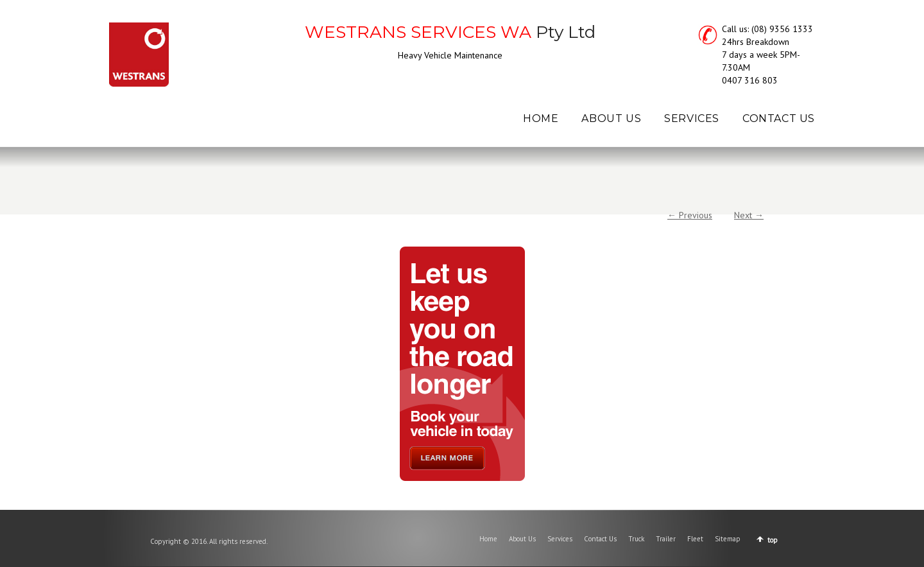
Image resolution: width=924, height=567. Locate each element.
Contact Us (600, 539)
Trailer (666, 539)
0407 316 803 (750, 80)
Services (560, 539)
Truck (636, 539)
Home (488, 539)
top (773, 540)
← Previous (690, 215)
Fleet (695, 539)
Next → (749, 215)
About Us (522, 539)
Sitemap (728, 539)
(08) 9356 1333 (782, 29)
